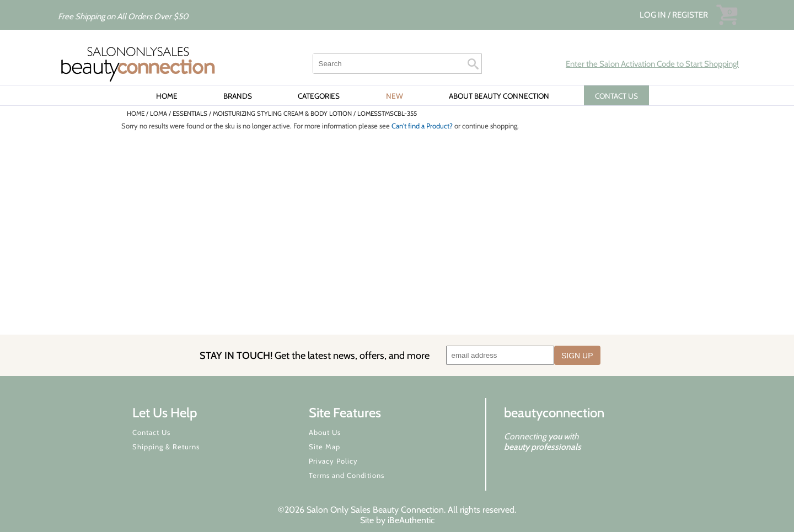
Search (473, 64)
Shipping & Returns (166, 447)
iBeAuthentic (411, 520)
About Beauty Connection (499, 96)
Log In (654, 15)
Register (690, 15)
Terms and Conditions (347, 475)
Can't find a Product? (422, 126)
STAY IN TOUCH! (315, 355)
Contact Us (151, 432)
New (395, 96)
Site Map (324, 447)
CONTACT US (616, 96)
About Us (325, 432)
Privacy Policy (333, 461)
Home (167, 96)
